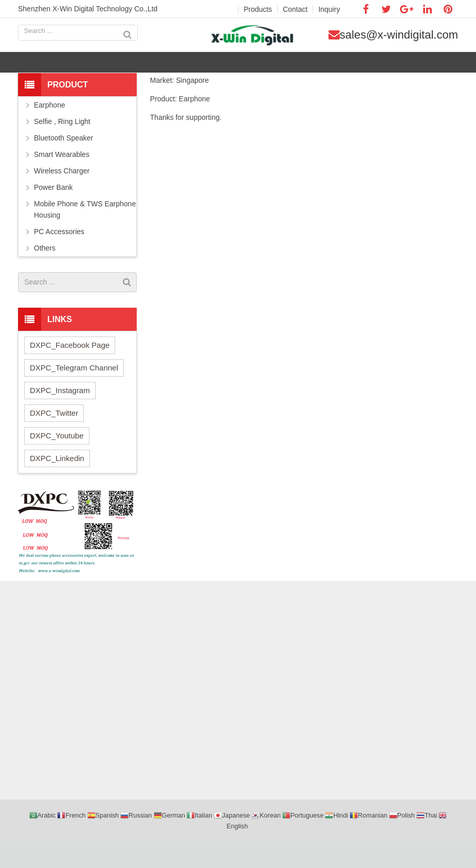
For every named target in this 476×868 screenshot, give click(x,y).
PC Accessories (59, 257)
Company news (297, 88)
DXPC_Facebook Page (70, 370)
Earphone (50, 130)
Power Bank (53, 212)
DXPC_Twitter (54, 438)
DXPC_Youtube (57, 461)
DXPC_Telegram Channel (74, 393)
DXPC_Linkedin (57, 483)
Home (231, 88)
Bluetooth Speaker (63, 163)
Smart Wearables (62, 180)
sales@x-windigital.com (406, 39)
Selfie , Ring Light (62, 147)
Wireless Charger (62, 196)
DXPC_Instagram (60, 415)
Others (45, 273)
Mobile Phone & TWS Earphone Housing (85, 235)
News (257, 88)
